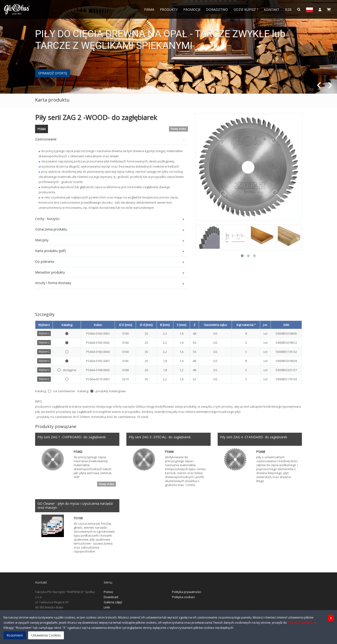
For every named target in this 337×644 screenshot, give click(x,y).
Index (98, 325)
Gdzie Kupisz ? (246, 9)
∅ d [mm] (146, 325)
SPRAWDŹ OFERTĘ (53, 73)
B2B (288, 9)
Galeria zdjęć (113, 603)
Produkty (169, 9)
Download (111, 598)
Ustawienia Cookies (46, 635)
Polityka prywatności (187, 593)
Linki (107, 608)
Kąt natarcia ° (246, 325)
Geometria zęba (215, 325)
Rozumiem (15, 635)
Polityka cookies (183, 598)
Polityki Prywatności (302, 622)
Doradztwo (217, 9)
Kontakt (272, 9)
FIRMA (149, 9)
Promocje (192, 9)
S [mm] (181, 325)
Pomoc (108, 593)
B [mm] (165, 325)
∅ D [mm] (125, 325)
